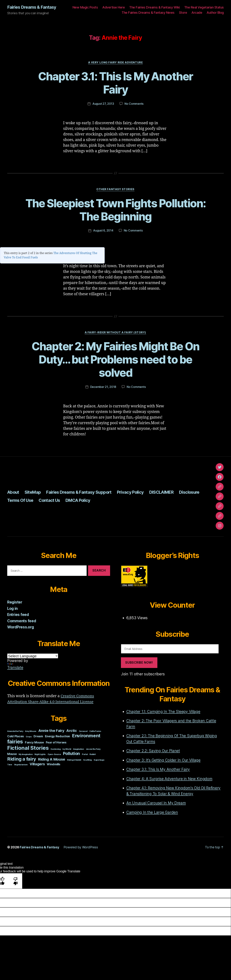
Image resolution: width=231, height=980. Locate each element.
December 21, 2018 (103, 387)
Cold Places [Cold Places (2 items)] (16, 736)
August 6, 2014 (103, 231)
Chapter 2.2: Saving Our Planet (154, 751)
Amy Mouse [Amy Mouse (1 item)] (31, 731)
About (13, 492)
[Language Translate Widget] (33, 656)
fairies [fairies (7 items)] (15, 741)
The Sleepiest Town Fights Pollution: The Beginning (116, 210)
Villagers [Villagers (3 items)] (37, 764)
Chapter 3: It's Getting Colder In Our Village (164, 760)
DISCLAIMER (168, 492)
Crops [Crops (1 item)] (29, 736)
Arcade (197, 13)
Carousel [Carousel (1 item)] (83, 731)
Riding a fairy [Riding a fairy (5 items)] (22, 759)
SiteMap (34, 492)
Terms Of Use (21, 500)
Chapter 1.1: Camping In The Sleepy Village (164, 712)
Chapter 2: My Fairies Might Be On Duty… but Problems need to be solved (115, 359)
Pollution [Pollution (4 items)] (72, 753)
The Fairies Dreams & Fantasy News (148, 13)
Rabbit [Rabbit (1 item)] (92, 754)
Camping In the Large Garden (152, 812)
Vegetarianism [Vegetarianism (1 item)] (21, 764)
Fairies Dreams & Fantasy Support (82, 492)
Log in (13, 608)
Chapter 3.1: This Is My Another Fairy (115, 83)
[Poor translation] (16, 881)
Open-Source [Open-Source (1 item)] (54, 754)
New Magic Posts (85, 7)
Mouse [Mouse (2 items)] (12, 754)
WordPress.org (21, 627)
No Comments (134, 104)
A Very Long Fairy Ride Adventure (115, 62)
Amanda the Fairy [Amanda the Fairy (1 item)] (15, 731)
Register (15, 602)
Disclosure (197, 492)
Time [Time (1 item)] (10, 764)
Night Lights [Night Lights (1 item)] (40, 754)
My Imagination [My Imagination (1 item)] (26, 754)
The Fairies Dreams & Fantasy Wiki (154, 7)
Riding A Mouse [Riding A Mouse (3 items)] (52, 759)
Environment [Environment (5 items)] (86, 735)
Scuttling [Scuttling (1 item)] (88, 760)
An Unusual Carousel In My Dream (157, 803)
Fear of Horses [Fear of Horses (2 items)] (56, 742)
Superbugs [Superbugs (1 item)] (99, 760)
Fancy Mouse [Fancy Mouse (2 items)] (34, 742)
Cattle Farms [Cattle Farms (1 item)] (95, 731)
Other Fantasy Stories (116, 189)
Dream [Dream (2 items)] (38, 736)
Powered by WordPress (81, 847)
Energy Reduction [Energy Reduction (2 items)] (58, 736)
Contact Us (52, 500)
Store (183, 13)
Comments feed (22, 621)
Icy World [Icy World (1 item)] (67, 749)
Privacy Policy (135, 492)
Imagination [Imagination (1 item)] (79, 749)
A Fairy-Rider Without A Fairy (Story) (115, 332)
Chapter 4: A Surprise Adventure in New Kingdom (170, 779)
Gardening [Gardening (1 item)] (56, 749)
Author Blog (215, 13)
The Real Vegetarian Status (204, 7)
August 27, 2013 (103, 104)
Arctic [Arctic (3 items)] (71, 730)
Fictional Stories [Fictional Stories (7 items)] (28, 748)
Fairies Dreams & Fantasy (32, 7)
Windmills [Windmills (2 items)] (54, 764)
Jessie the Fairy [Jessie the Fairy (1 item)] (93, 749)
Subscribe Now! (139, 663)
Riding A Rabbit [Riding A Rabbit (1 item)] (74, 760)
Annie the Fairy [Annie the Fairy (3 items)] (51, 730)
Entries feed (18, 615)
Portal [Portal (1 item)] (85, 754)
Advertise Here (114, 7)
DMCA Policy (82, 500)
